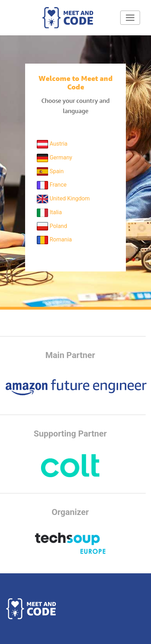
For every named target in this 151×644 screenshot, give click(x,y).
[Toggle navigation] (130, 18)
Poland (52, 226)
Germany (54, 158)
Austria (52, 144)
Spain (50, 171)
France (52, 185)
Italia (49, 213)
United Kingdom (63, 199)
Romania (54, 240)
